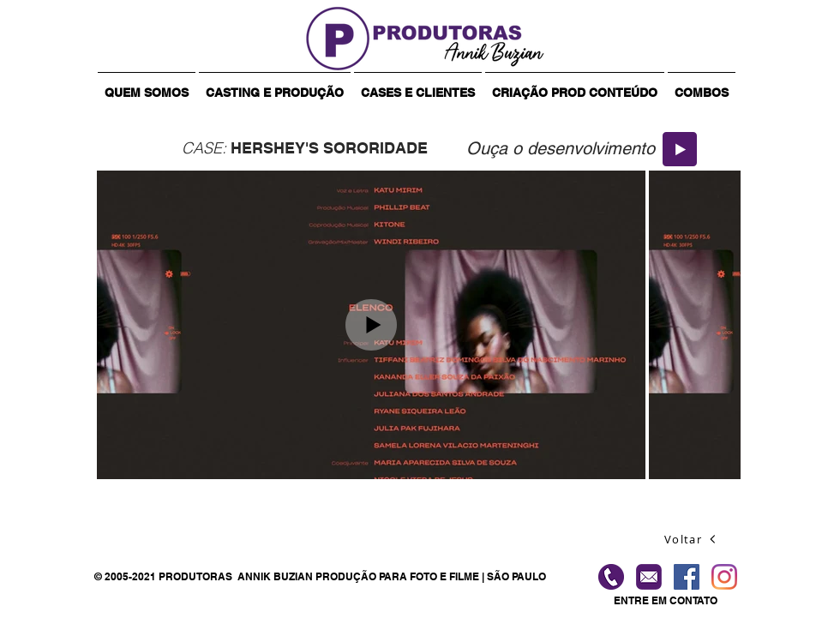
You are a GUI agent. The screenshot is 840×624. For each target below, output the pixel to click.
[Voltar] (691, 539)
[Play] (680, 149)
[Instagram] (724, 577)
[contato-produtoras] (649, 577)
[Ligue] (611, 577)
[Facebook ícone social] (687, 577)
